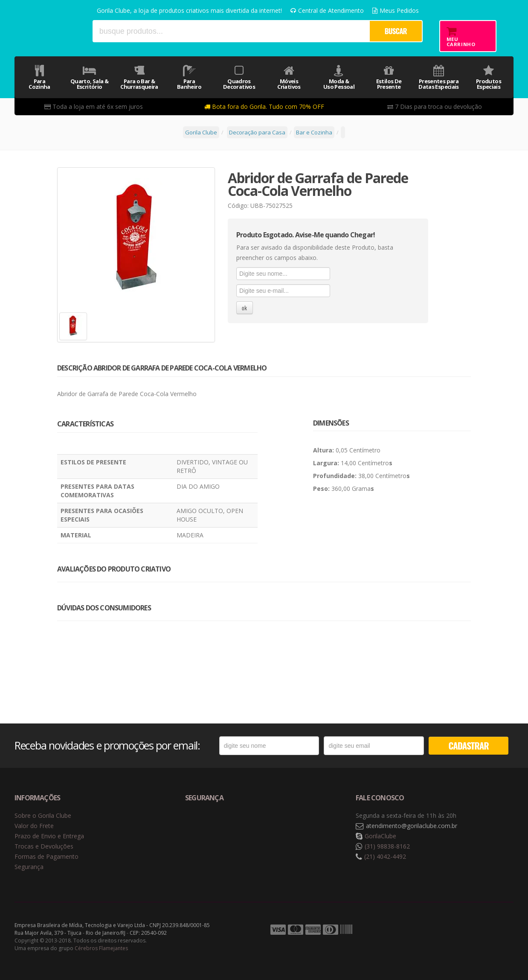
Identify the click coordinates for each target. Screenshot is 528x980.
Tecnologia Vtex (492, 930)
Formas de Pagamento (46, 856)
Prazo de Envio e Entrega (49, 836)
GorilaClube (380, 836)
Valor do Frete (34, 826)
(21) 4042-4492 (385, 856)
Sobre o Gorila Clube (43, 815)
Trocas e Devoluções (44, 846)
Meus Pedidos (396, 10)
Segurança (29, 867)
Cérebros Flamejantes (101, 948)
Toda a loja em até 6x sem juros (94, 106)
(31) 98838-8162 (387, 846)
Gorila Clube (50, 31)
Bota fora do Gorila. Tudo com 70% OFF (264, 106)
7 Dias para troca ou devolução (435, 106)
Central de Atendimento (327, 10)
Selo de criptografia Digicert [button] (252, 826)
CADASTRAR (469, 745)
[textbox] (231, 31)
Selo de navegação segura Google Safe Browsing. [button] (206, 826)
